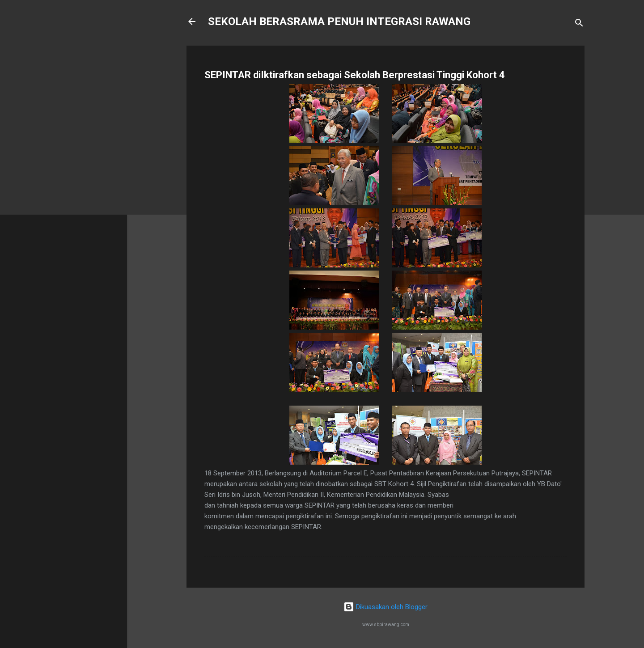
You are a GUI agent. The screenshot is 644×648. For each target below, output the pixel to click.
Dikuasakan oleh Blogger (386, 607)
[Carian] (579, 24)
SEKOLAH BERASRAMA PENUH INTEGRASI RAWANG (339, 21)
